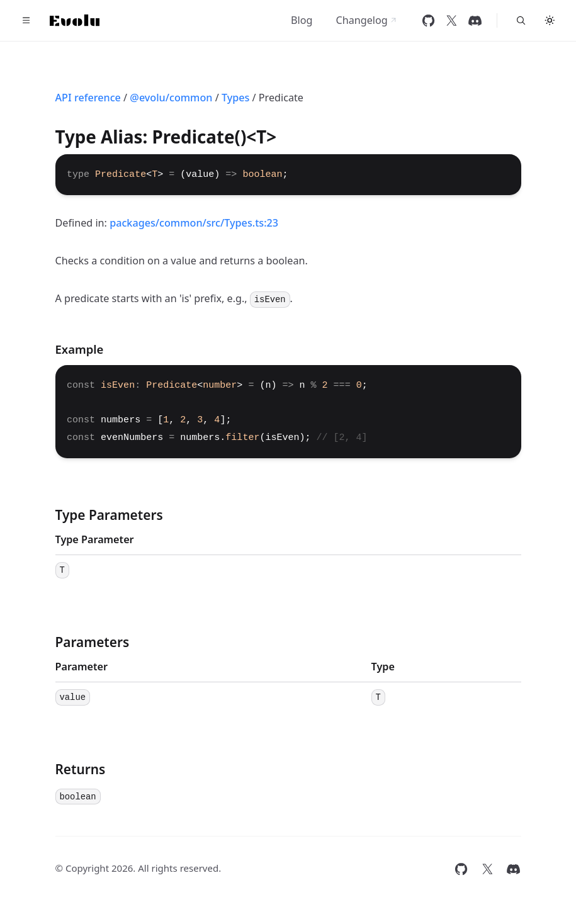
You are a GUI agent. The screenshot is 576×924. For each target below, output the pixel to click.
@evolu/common (171, 98)
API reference (88, 98)
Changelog (366, 20)
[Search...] (521, 21)
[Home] (75, 20)
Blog (302, 20)
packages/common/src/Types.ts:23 (194, 223)
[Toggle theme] (550, 21)
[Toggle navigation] (26, 21)
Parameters (93, 642)
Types (235, 98)
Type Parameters (109, 515)
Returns (81, 769)
